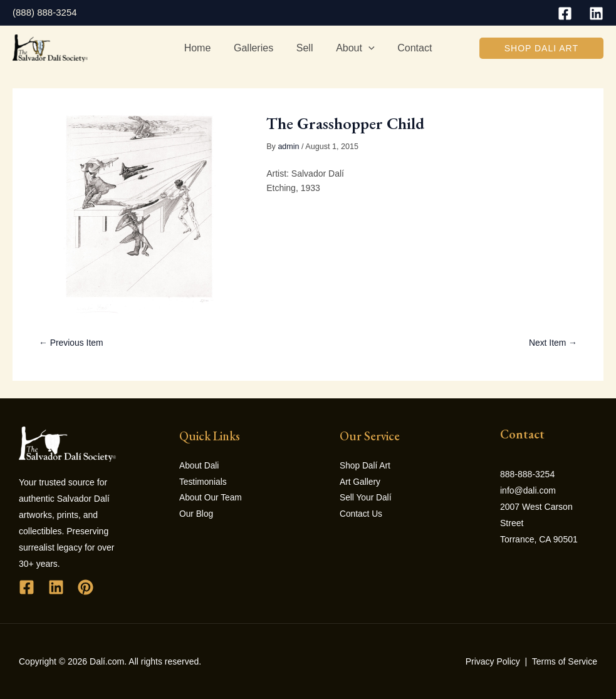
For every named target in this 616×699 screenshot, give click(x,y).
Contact (409, 48)
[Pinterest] (86, 587)
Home (203, 48)
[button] (541, 48)
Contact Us (361, 515)
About (352, 48)
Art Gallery (360, 482)
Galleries (257, 48)
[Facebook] (565, 13)
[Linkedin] (596, 13)
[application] (365, 48)
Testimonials (203, 482)
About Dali (200, 466)
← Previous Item (71, 343)
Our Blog (196, 515)
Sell (305, 48)
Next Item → (553, 343)
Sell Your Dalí (366, 499)
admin (288, 147)
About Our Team (211, 499)
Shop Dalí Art (366, 466)
